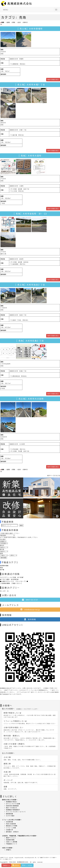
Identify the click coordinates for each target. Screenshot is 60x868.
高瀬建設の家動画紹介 (13, 810)
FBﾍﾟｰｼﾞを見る (27, 865)
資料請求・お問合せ (12, 832)
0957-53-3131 (30, 600)
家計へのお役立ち (12, 808)
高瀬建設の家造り (12, 802)
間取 (13, 22)
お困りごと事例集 (12, 842)
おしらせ (3, 591)
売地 (1, 568)
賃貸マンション (11, 838)
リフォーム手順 (11, 828)
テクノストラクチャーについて (16, 812)
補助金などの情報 (12, 826)
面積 (8, 22)
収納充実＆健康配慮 (12, 806)
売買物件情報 (4, 566)
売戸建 (2, 570)
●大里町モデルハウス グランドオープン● (14, 581)
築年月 (25, 22)
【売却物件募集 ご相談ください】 (11, 583)
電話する (6, 865)
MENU (6, 10)
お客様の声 (10, 830)
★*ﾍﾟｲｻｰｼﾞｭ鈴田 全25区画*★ (9, 579)
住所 (19, 22)
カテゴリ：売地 (14, 17)
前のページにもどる (54, 475)
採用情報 (30, 619)
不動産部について (12, 844)
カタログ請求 (10, 816)
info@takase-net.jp (30, 609)
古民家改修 (10, 822)
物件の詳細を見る (53, 80)
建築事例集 (10, 814)
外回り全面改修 (11, 824)
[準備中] (9, 850)
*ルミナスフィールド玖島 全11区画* (12, 577)
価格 (2, 22)
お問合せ (16, 865)
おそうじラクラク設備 (13, 804)
